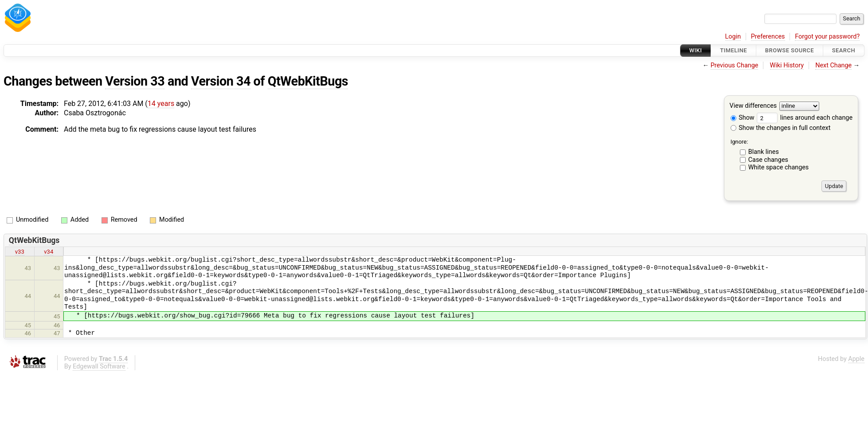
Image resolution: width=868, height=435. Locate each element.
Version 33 (135, 81)
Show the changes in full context (781, 128)
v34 (49, 252)
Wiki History (787, 65)
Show (743, 118)
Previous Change (735, 65)
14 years (161, 104)
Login (733, 37)
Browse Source (790, 50)
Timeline (733, 50)
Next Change (833, 65)
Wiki (696, 50)
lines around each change (805, 118)
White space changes (779, 167)
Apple (856, 359)
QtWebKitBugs (308, 81)
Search (844, 50)
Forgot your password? (827, 37)
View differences (753, 106)
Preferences (768, 37)
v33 (20, 252)
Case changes (768, 160)
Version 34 (221, 81)
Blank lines (764, 152)
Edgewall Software (99, 366)
